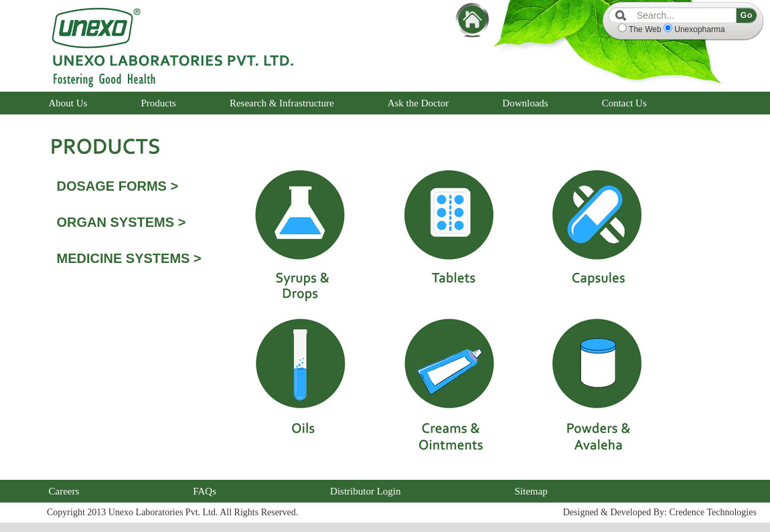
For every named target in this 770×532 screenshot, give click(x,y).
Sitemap (531, 491)
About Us (68, 103)
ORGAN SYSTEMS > (122, 222)
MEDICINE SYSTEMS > (129, 258)
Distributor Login (365, 491)
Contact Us (624, 103)
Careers (64, 491)
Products (158, 103)
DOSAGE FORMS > (118, 186)
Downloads (525, 103)
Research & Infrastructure (282, 103)
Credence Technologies (713, 512)
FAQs (205, 491)
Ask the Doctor (418, 103)
